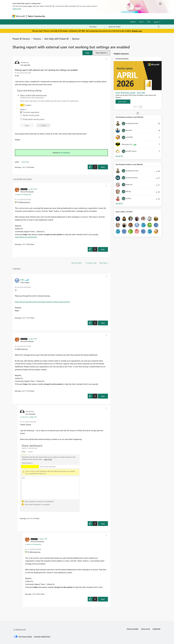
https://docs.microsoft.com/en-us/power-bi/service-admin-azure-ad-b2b (42, 302)
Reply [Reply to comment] (103, 249)
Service (76, 39)
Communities (80, 16)
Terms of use (145, 629)
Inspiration (60, 16)
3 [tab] (137, 107)
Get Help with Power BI (56, 39)
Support (108, 16)
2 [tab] (135, 107)
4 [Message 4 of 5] (22, 244)
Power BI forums (21, 39)
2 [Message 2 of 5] (22, 391)
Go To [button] (156, 22)
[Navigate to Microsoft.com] (19, 16)
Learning (98, 16)
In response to (23, 194)
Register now (137, 31)
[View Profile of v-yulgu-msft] (32, 189)
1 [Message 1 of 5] (22, 167)
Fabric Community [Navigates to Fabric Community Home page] (36, 16)
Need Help (25, 162)
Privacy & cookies (133, 629)
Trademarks (156, 629)
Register (133, 22)
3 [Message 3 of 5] (27, 518)
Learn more (17, 9)
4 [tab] (138, 107)
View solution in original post (26, 237)
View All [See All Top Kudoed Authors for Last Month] (119, 203)
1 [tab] (134, 107)
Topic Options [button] (101, 53)
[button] (87, 53)
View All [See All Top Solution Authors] (119, 156)
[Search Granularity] (97, 27)
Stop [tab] (141, 107)
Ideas (69, 16)
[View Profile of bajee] (22, 280)
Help (149, 22)
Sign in (141, 22)
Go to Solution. (64, 153)
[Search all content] (134, 27)
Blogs (90, 16)
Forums (50, 16)
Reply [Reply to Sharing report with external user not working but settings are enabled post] (103, 167)
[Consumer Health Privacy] (42, 637)
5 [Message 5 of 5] (22, 318)
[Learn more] (123, 102)
